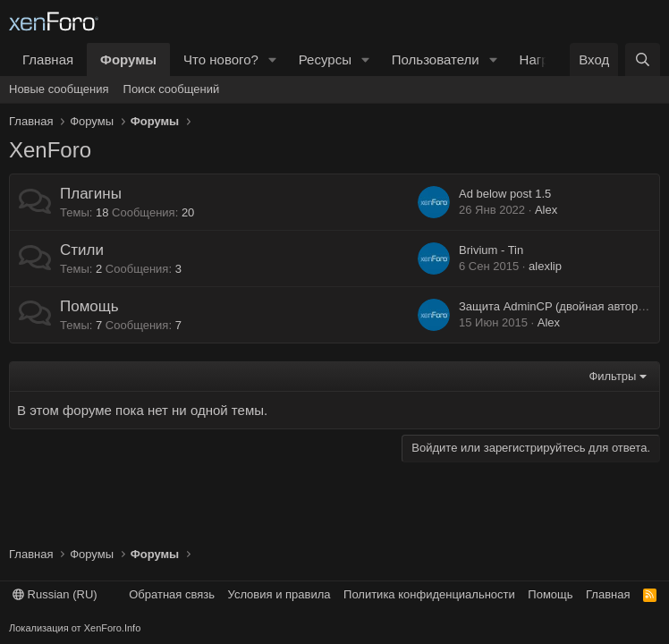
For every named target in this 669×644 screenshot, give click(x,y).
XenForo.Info (113, 628)
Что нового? (221, 59)
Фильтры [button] (612, 376)
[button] (273, 59)
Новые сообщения (59, 89)
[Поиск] (643, 59)
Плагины (91, 194)
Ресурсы (325, 59)
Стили (82, 250)
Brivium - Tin (491, 250)
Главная (48, 59)
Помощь (89, 306)
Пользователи (436, 59)
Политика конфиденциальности (429, 594)
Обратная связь (172, 594)
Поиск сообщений (172, 89)
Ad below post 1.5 (505, 194)
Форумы (128, 59)
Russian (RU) (55, 594)
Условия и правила (279, 594)
